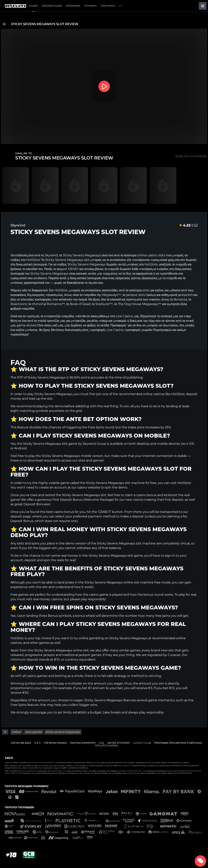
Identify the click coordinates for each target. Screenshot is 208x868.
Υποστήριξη (108, 6)
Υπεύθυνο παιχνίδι (55, 743)
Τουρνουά (90, 6)
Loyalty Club (142, 743)
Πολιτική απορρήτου (83, 743)
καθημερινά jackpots (176, 295)
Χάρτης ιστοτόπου (119, 743)
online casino (147, 255)
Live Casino (124, 316)
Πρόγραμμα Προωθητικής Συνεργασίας (178, 743)
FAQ (101, 743)
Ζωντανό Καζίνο (52, 6)
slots (146, 290)
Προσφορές (73, 6)
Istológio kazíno (106, 746)
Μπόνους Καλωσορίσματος (70, 330)
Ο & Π (37, 743)
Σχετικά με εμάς (21, 743)
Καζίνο (33, 6)
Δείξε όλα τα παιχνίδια (191, 156)
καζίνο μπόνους (27, 330)
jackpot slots (136, 295)
